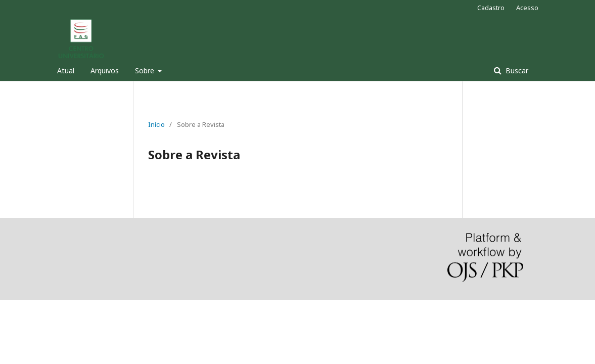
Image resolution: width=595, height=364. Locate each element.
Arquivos (105, 71)
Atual (66, 71)
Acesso (527, 8)
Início (156, 124)
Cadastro (491, 8)
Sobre (146, 71)
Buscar (516, 71)
